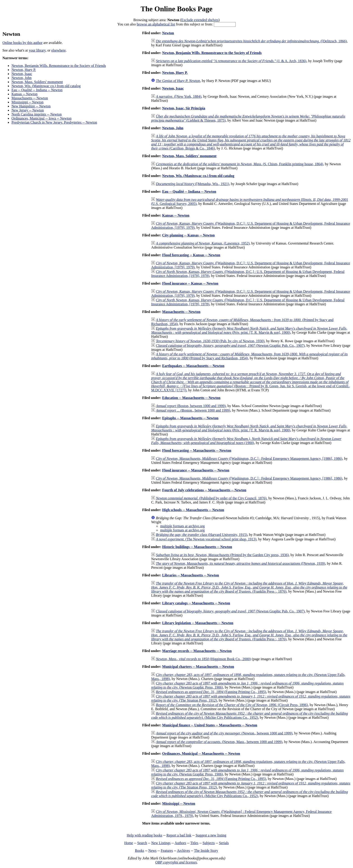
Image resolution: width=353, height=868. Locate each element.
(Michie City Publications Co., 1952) (249, 715)
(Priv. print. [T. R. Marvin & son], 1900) (249, 330)
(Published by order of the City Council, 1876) (211, 498)
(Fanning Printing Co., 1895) (211, 692)
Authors (180, 843)
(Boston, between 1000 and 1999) (191, 406)
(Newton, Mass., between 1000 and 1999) (219, 742)
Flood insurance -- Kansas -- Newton (190, 283)
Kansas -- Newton (25, 94)
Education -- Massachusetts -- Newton (191, 398)
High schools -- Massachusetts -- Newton (193, 510)
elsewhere (59, 50)
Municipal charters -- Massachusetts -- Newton (198, 667)
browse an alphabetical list (156, 24)
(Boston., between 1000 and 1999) (193, 410)
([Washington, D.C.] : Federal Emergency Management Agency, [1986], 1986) (249, 459)
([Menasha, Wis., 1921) (192, 184)
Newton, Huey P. (24, 70)
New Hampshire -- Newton (31, 106)
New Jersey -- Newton (28, 110)
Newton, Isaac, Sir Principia (184, 108)
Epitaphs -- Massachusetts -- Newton (190, 418)
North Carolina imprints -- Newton (37, 114)
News (152, 851)
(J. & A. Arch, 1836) (231, 61)
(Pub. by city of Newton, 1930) (210, 341)
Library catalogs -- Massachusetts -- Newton (196, 603)
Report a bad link (179, 835)
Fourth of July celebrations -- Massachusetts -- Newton (204, 490)
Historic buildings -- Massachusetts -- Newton (197, 547)
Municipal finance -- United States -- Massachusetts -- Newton (210, 725)
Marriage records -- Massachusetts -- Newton (197, 651)
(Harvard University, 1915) (201, 535)
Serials (224, 843)
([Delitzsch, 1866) (251, 41)
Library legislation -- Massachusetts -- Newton (198, 623)
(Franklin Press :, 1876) (249, 587)
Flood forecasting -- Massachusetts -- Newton (197, 450)
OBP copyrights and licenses (176, 862)
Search (142, 843)
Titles (194, 843)
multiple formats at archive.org (182, 526)
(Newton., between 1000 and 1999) (224, 733)
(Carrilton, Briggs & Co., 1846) (251, 142)
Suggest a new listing (211, 835)
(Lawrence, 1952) (203, 243)
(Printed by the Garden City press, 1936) (222, 555)
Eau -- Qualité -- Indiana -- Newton (37, 90)
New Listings (161, 843)
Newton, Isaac (22, 74)
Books (139, 851)
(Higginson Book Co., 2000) (203, 659)
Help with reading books (145, 835)
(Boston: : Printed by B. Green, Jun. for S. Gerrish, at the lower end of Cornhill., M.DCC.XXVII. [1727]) (250, 382)
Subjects (209, 843)
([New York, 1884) (179, 96)
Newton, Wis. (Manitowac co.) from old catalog (46, 86)
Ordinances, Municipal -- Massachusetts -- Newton (201, 754)
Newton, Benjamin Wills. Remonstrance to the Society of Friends (59, 66)
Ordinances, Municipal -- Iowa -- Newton (42, 118)
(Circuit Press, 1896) (232, 705)
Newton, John (21, 78)
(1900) (246, 441)
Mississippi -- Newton (27, 102)
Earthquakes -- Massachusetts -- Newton (193, 366)
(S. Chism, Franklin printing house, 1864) (239, 164)
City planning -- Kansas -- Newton (188, 235)
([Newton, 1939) (240, 563)
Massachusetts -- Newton (30, 98)
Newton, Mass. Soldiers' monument (37, 82)
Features (167, 851)
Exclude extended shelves (200, 20)
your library (37, 50)
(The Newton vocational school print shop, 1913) (206, 539)
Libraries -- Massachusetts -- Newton (190, 575)
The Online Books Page (176, 9)
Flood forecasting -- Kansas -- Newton (191, 255)
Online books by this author (23, 43)
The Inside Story (206, 851)
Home (129, 843)
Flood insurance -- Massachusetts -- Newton (196, 470)
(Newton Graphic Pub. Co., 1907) (230, 346)
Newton (168, 33)
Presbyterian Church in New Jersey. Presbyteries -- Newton (54, 122)
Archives (183, 851)
